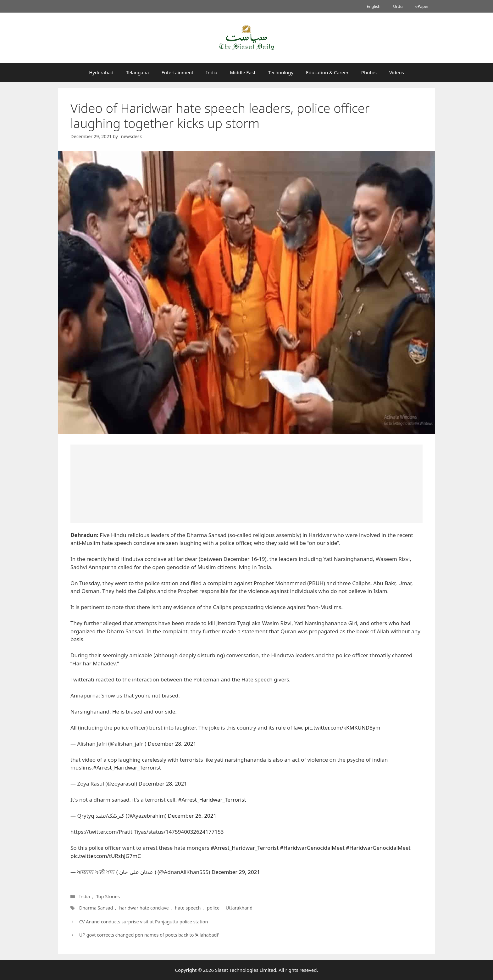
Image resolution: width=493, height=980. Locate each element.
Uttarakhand (239, 908)
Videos (397, 72)
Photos (369, 72)
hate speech (188, 908)
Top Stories (108, 896)
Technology (281, 72)
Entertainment (177, 72)
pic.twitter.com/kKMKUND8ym (342, 728)
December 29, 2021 (236, 872)
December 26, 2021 (192, 816)
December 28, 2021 (172, 744)
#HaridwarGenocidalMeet (312, 848)
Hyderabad (101, 72)
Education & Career (327, 72)
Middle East (243, 72)
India (212, 72)
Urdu (398, 6)
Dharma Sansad (96, 908)
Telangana (138, 72)
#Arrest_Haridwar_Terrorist (127, 767)
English (374, 6)
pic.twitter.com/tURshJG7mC (106, 856)
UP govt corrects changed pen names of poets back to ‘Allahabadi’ (149, 935)
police (213, 908)
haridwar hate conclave (144, 908)
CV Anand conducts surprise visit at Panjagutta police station (144, 922)
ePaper (422, 6)
